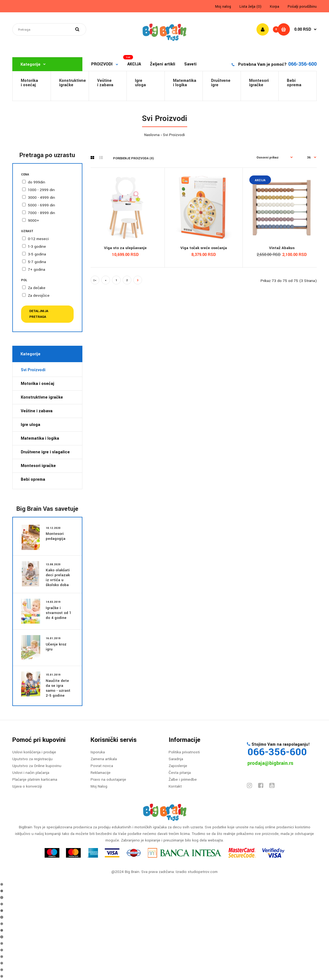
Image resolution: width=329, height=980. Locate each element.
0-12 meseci (38, 239)
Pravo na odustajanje (108, 779)
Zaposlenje (178, 766)
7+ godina (37, 269)
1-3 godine (37, 247)
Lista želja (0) (250, 7)
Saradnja (176, 759)
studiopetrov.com (203, 872)
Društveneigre (221, 83)
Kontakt (175, 786)
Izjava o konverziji (27, 786)
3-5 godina (37, 254)
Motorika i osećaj (37, 384)
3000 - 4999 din (41, 198)
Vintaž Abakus (282, 248)
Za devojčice (39, 296)
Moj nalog (223, 7)
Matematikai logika (185, 83)
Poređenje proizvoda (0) (134, 158)
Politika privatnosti (184, 752)
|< (95, 280)
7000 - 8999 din (41, 213)
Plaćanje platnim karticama (35, 779)
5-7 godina (37, 262)
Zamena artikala (104, 759)
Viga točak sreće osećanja (204, 248)
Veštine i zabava (105, 83)
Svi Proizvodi (174, 135)
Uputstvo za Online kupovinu (37, 766)
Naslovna (152, 135)
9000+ (34, 220)
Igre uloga (140, 83)
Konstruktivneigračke (73, 83)
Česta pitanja (180, 773)
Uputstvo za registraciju (32, 759)
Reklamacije (101, 773)
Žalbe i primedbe (183, 779)
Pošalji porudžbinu (302, 7)
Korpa (275, 7)
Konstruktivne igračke (42, 397)
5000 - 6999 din (41, 205)
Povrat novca (102, 766)
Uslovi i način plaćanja (31, 773)
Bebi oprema (294, 83)
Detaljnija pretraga (39, 314)
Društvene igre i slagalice (45, 452)
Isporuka (98, 752)
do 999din (37, 182)
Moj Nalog (99, 786)
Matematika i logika (40, 438)
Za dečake (37, 288)
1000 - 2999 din (41, 190)
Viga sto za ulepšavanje (125, 248)
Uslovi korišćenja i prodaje (34, 752)
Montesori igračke (259, 83)
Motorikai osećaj (29, 83)
